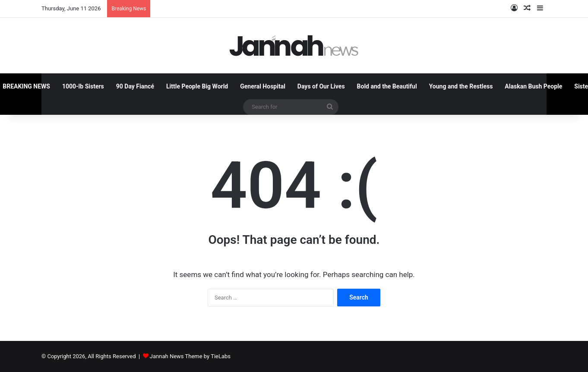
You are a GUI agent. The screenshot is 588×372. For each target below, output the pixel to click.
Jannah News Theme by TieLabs (190, 356)
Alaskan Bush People (533, 86)
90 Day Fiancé (135, 86)
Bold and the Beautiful (387, 86)
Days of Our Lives (321, 86)
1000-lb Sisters (83, 86)
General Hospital (263, 86)
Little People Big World (197, 86)
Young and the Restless (461, 86)
